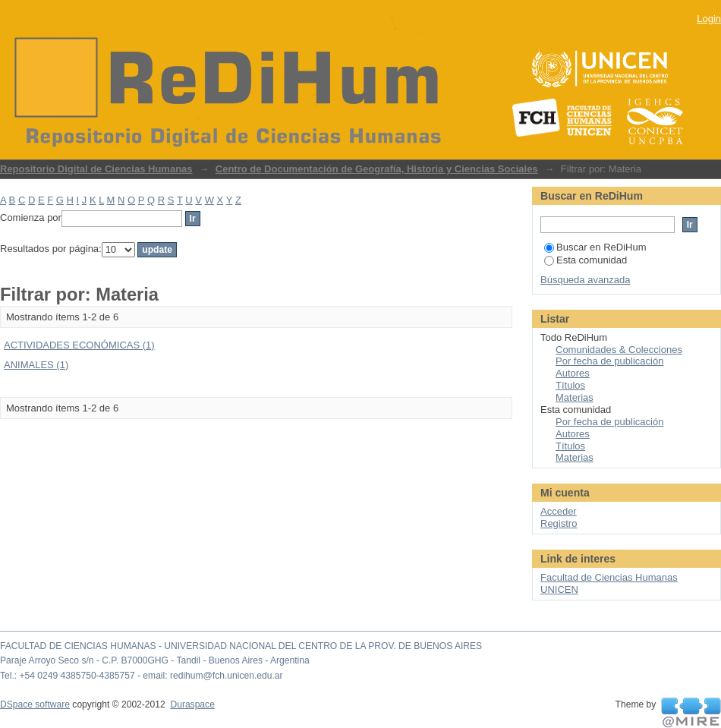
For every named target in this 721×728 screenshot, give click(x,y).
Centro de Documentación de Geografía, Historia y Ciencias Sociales (377, 169)
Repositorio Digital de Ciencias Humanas (96, 169)
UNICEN (559, 589)
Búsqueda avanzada (586, 280)
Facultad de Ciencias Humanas (609, 577)
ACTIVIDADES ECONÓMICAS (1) (79, 345)
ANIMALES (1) (36, 365)
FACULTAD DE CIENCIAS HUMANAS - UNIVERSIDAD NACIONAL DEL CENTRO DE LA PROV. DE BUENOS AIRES (241, 646)
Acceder (559, 511)
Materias (575, 397)
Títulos (570, 385)
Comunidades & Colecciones (619, 350)
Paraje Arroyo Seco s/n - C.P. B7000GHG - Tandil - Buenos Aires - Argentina (155, 660)
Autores (573, 373)
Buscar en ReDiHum (595, 247)
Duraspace (192, 704)
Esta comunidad (586, 260)
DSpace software (35, 704)
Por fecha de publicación (609, 361)
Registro (559, 523)
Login (709, 19)
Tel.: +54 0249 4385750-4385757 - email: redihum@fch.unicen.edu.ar (142, 676)
